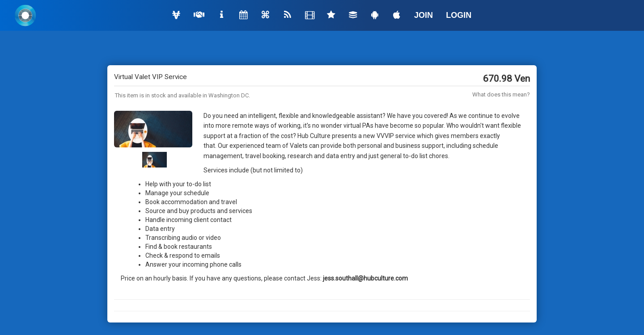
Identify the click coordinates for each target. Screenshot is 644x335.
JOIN (424, 15)
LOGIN (459, 15)
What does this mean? (501, 94)
